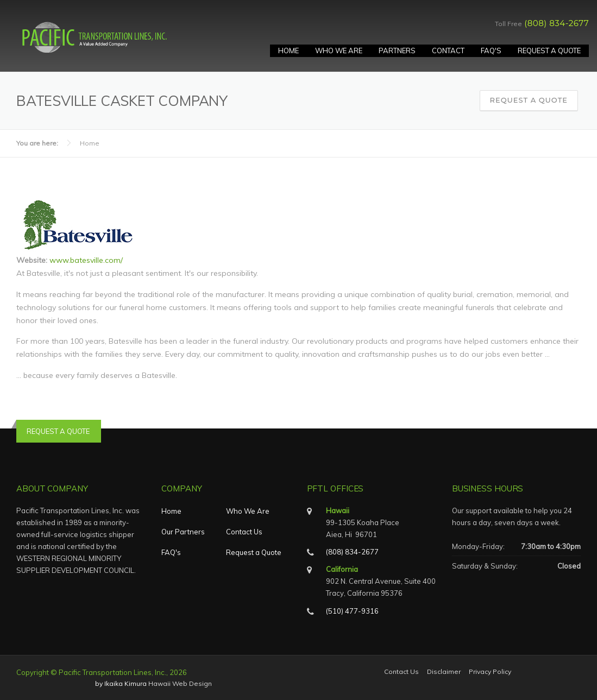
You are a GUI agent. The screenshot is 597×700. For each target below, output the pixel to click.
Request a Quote (529, 100)
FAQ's (491, 51)
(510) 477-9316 (352, 611)
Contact (448, 51)
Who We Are (339, 51)
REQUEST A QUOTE (58, 431)
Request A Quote (549, 51)
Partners (397, 51)
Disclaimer (444, 672)
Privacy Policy (490, 672)
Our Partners (183, 532)
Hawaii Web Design (180, 683)
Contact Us (244, 532)
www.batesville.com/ (86, 260)
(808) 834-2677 (557, 23)
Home (288, 51)
